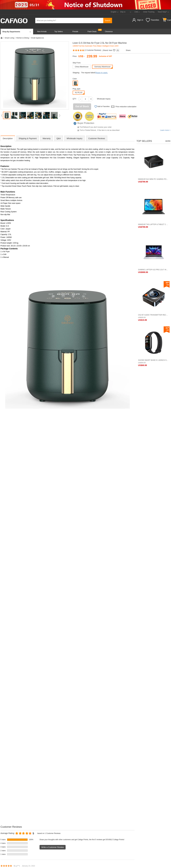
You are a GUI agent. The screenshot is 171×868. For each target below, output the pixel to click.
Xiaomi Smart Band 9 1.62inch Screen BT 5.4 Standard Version (154, 360)
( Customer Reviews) (87, 50)
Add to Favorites (102, 107)
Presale (75, 32)
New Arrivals (42, 32)
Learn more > (165, 130)
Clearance (109, 32)
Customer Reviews (97, 138)
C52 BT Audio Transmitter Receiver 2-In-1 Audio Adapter (154, 315)
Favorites (153, 20)
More (168, 141)
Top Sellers (59, 32)
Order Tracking (149, 12)
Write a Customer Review (53, 847)
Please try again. (102, 73)
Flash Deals (92, 32)
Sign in (140, 20)
